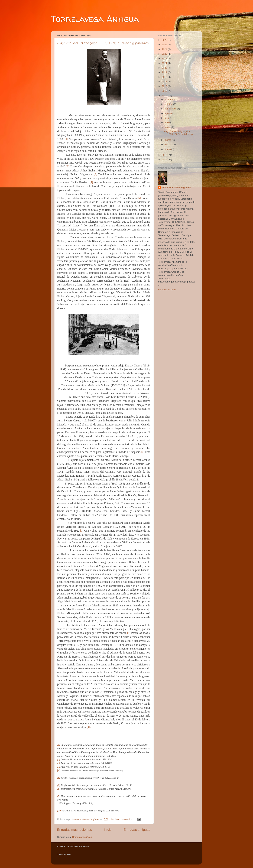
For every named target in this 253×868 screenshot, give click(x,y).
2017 (165, 82)
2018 (165, 77)
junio (167, 123)
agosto (168, 113)
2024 (165, 49)
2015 (165, 91)
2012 (165, 160)
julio (167, 118)
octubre (169, 104)
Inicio (108, 830)
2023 (165, 54)
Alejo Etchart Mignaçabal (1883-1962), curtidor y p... (179, 133)
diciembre (170, 100)
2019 (165, 72)
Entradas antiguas (137, 830)
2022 (165, 58)
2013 (165, 155)
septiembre (171, 109)
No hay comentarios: (123, 819)
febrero (169, 144)
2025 (165, 45)
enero (168, 149)
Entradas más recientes (74, 830)
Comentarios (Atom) (83, 837)
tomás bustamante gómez (176, 188)
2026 (165, 40)
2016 (165, 86)
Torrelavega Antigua (95, 19)
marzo (168, 140)
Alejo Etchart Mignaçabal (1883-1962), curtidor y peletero (103, 43)
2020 (165, 68)
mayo (168, 127)
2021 (165, 63)
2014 (165, 95)
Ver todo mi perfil (167, 290)
